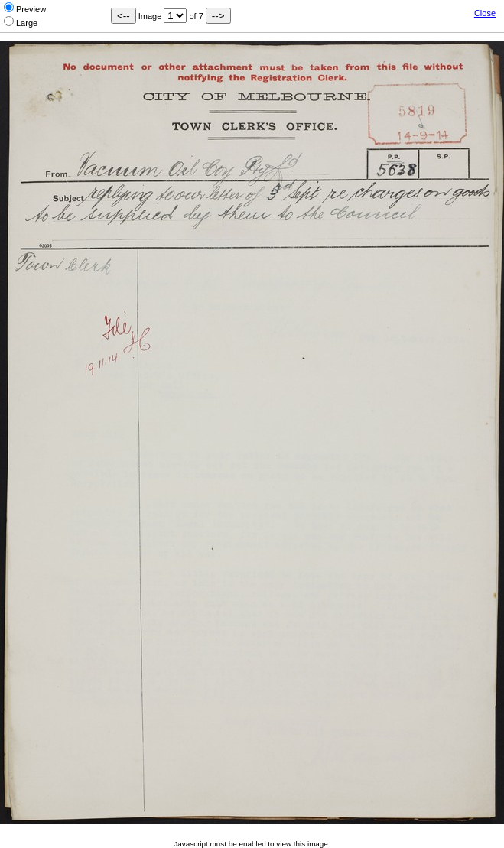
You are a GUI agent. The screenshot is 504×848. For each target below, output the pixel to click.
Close (485, 13)
